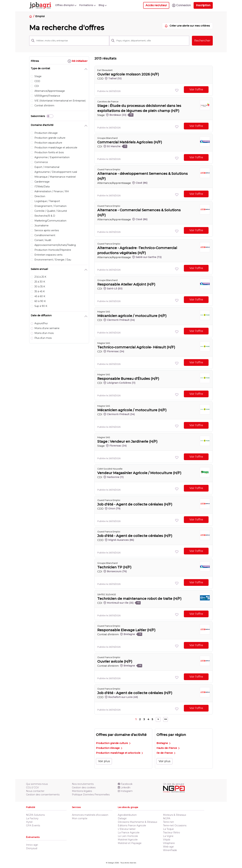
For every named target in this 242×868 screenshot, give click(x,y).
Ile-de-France (166, 753)
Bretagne (163, 743)
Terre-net (168, 822)
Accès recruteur (156, 5)
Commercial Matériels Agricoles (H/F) (130, 142)
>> (166, 719)
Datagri (122, 818)
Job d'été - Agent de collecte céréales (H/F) (135, 504)
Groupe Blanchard (107, 138)
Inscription (203, 5)
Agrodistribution (127, 815)
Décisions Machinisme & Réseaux (137, 822)
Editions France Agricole (132, 825)
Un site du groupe (174, 784)
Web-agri (168, 847)
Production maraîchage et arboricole (119, 753)
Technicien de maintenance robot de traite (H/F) (139, 599)
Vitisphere (169, 843)
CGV (36, 788)
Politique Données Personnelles (91, 795)
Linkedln (124, 788)
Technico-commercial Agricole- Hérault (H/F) (136, 347)
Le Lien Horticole (128, 836)
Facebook (125, 784)
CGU (29, 788)
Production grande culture (113, 743)
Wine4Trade (170, 850)
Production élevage (109, 748)
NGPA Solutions (35, 815)
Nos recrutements (83, 784)
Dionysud (32, 848)
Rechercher (202, 41)
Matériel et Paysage (130, 843)
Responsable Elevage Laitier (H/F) (126, 630)
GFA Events (33, 825)
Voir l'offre (196, 89)
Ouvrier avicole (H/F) (115, 661)
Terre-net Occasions (175, 825)
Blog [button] (103, 5)
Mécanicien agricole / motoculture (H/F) (132, 316)
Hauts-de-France (168, 748)
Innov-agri (32, 845)
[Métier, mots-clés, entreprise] (72, 41)
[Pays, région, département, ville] (152, 41)
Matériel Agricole (128, 840)
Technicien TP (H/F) (114, 567)
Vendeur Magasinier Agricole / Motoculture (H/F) (139, 473)
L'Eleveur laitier (127, 829)
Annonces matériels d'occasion (90, 815)
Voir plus (104, 761)
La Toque (168, 829)
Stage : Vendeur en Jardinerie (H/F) (127, 441)
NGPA (167, 818)
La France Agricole (129, 833)
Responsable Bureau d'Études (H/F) (128, 379)
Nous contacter (35, 791)
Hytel (29, 822)
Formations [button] (87, 5)
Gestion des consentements (43, 795)
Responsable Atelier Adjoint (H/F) (126, 284)
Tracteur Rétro (172, 833)
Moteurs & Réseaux (175, 815)
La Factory (32, 818)
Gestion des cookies (84, 788)
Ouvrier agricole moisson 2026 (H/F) (128, 74)
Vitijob (167, 840)
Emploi (40, 16)
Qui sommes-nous (37, 784)
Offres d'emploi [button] (66, 5)
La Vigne (168, 836)
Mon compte (80, 818)
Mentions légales (82, 791)
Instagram (125, 791)
